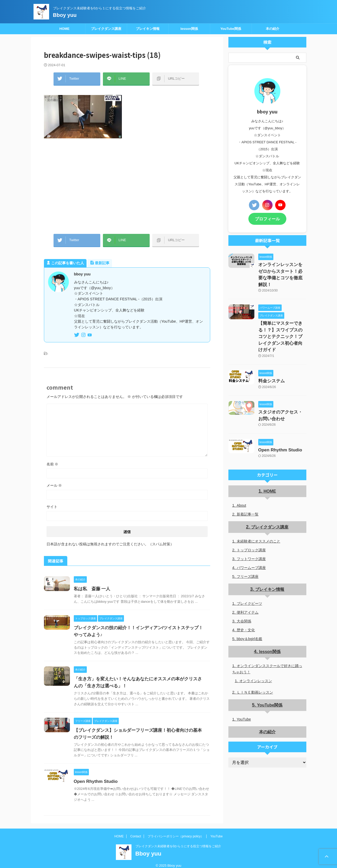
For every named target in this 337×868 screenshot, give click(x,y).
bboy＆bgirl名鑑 (250, 615)
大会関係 (244, 598)
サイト (52, 501)
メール (54, 480)
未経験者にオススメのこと (259, 518)
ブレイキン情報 (148, 29)
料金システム (269, 361)
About (242, 483)
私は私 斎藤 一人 (91, 584)
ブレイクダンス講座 (106, 29)
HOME (65, 29)
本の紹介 (273, 29)
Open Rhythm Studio (94, 776)
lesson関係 (189, 29)
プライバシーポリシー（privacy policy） (176, 831)
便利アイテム (248, 589)
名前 (52, 459)
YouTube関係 (231, 29)
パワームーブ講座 (251, 545)
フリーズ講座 (248, 553)
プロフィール (267, 218)
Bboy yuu (65, 15)
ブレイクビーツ (249, 580)
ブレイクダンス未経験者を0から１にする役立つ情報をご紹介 (178, 841)
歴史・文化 (246, 607)
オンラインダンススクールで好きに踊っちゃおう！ (267, 645)
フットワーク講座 (251, 536)
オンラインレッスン (256, 657)
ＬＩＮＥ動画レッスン (255, 669)
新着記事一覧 (248, 491)
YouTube (244, 695)
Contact (136, 831)
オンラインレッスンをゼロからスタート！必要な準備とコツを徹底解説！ (282, 269)
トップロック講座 (251, 527)
